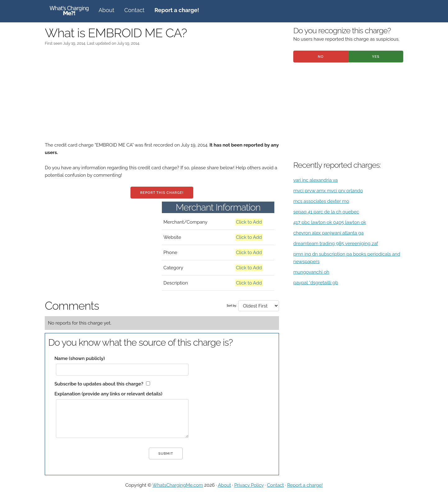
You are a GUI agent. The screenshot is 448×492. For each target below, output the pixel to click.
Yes (376, 57)
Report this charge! (162, 193)
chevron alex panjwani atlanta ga (328, 233)
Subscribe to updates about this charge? (99, 384)
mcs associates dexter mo (321, 201)
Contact (134, 10)
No (321, 57)
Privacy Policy (249, 485)
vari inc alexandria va (315, 180)
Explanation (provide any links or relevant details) (108, 394)
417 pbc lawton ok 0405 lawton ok (330, 222)
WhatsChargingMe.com (178, 485)
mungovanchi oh (311, 272)
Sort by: (232, 306)
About (106, 10)
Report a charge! (305, 485)
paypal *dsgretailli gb (316, 283)
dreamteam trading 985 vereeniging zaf (336, 244)
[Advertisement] (162, 98)
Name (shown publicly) (80, 358)
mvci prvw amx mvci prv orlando (328, 191)
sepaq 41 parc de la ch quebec (326, 212)
